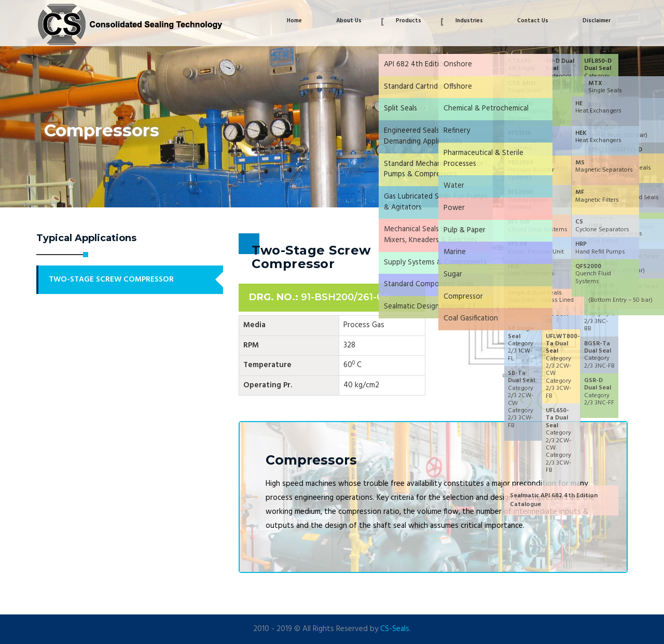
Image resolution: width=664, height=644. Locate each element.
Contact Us (533, 21)
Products (409, 21)
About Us (349, 21)
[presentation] (521, 400)
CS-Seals (395, 629)
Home (294, 21)
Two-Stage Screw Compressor (111, 279)
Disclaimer (597, 21)
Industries (469, 21)
